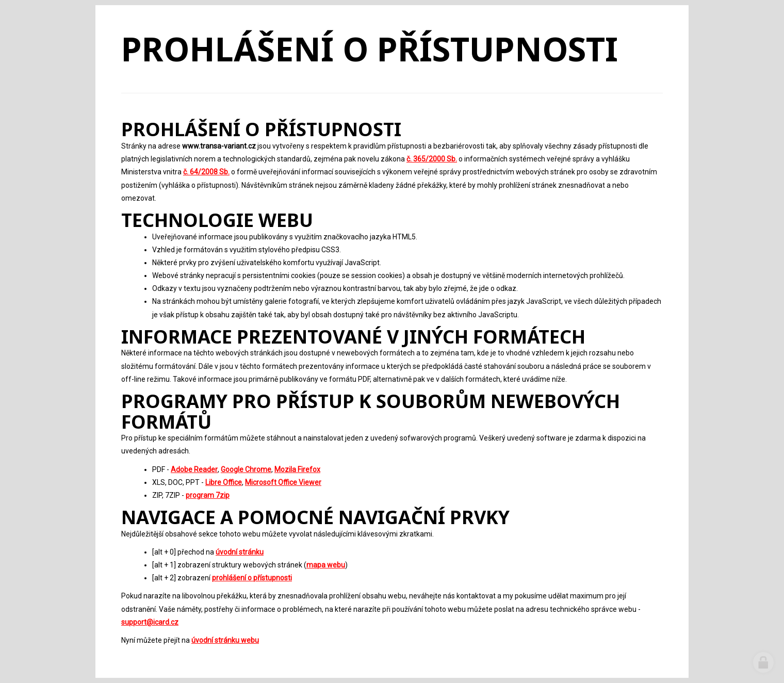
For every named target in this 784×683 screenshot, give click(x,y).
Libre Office (224, 482)
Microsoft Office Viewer (283, 482)
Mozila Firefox (297, 469)
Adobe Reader (194, 469)
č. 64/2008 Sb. (206, 172)
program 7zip (208, 495)
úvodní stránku (240, 552)
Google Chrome (246, 469)
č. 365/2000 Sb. (432, 159)
